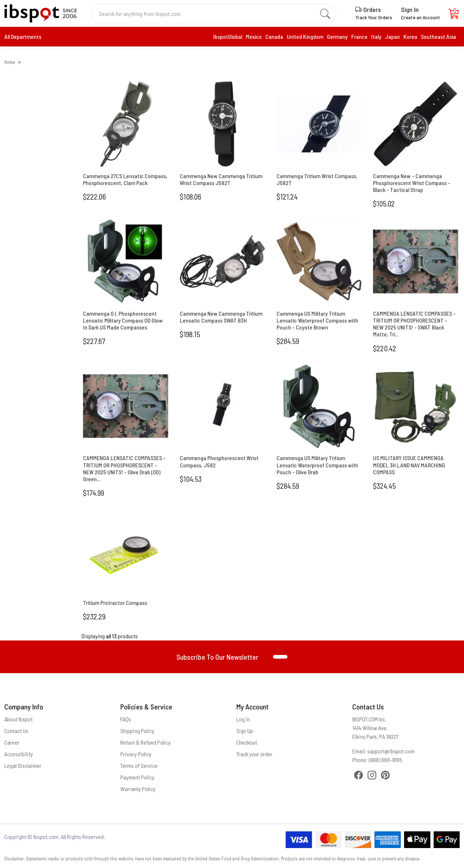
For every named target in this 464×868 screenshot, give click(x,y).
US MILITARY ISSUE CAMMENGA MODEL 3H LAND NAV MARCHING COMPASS (409, 465)
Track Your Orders (374, 17)
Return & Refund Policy (146, 742)
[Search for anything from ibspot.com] (210, 13)
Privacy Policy (136, 754)
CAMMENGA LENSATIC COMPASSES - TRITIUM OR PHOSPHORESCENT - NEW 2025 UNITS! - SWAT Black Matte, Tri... (414, 324)
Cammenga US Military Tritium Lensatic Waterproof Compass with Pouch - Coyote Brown (317, 320)
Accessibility (19, 754)
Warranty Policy (138, 789)
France (359, 36)
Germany (337, 36)
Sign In (410, 9)
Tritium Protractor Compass (115, 603)
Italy (376, 36)
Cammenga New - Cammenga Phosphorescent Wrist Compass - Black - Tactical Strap (412, 183)
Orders (368, 9)
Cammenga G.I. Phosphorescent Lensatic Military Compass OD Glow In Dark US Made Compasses (123, 320)
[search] (325, 13)
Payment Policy (137, 777)
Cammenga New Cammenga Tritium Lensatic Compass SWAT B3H (221, 317)
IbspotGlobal (228, 36)
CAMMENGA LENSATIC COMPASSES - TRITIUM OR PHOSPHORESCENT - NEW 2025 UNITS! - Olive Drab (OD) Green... (124, 468)
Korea (410, 36)
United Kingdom (305, 36)
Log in (243, 719)
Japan (392, 36)
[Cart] (454, 15)
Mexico (254, 36)
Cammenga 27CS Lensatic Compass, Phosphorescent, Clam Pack (125, 179)
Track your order (254, 754)
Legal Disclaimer (23, 765)
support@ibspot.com (391, 751)
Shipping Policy (137, 731)
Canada (274, 36)
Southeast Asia (438, 36)
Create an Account (420, 17)
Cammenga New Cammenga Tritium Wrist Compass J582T (221, 179)
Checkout (247, 742)
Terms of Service (139, 765)
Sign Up (245, 731)
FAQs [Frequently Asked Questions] (126, 719)
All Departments (23, 36)
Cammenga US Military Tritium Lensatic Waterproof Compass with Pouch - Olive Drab (317, 465)
